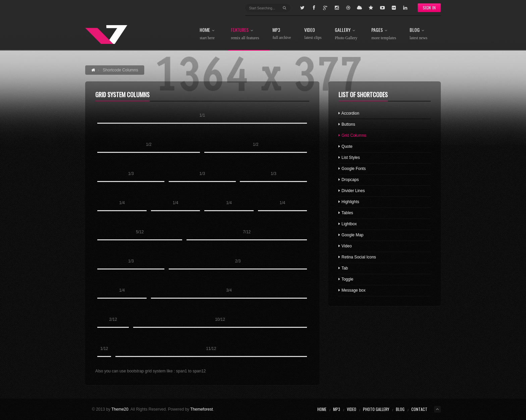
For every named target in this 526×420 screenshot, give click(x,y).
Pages (384, 34)
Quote (346, 146)
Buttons (347, 124)
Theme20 (120, 409)
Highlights (349, 202)
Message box (352, 290)
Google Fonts (352, 169)
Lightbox (348, 224)
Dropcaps (349, 180)
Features (245, 34)
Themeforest (201, 409)
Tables (346, 213)
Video (313, 34)
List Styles (349, 158)
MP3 (282, 34)
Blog (418, 34)
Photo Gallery (376, 409)
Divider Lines (352, 191)
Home (208, 34)
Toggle (346, 279)
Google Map (351, 235)
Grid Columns (352, 135)
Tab (343, 268)
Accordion (349, 113)
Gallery (346, 34)
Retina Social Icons (357, 257)
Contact (419, 409)
